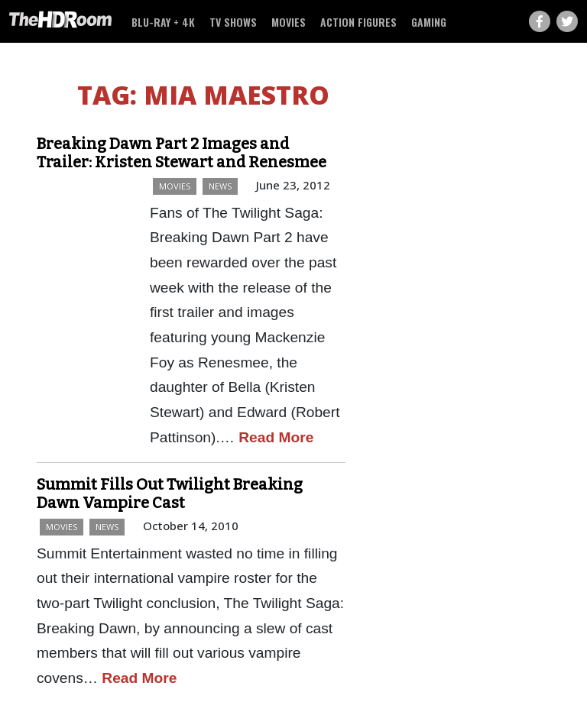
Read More (276, 437)
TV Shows (233, 22)
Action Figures (358, 22)
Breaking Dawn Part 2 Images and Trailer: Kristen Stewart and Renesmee (182, 153)
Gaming (429, 22)
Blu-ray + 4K (163, 22)
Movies (289, 22)
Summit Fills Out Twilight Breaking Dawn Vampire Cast (170, 493)
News (220, 186)
